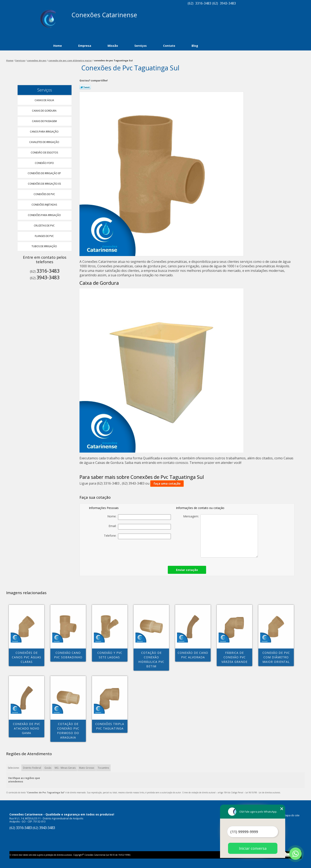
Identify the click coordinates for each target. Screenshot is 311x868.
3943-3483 (228, 3)
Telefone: (137, 536)
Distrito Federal (32, 768)
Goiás (48, 768)
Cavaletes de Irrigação (45, 142)
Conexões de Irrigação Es (45, 184)
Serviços (141, 46)
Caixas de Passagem (45, 121)
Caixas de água (45, 100)
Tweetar (85, 87)
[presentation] (142, 551)
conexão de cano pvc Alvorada (193, 655)
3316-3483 (203, 3)
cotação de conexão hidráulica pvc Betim (151, 659)
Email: (140, 527)
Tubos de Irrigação (45, 246)
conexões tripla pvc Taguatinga (110, 726)
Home (58, 46)
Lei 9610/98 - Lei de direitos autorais (263, 793)
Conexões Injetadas (45, 205)
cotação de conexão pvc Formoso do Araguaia (68, 731)
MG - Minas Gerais (65, 768)
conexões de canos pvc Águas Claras (27, 657)
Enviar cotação (187, 570)
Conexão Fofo (45, 163)
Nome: (139, 517)
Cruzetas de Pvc (45, 226)
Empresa (85, 46)
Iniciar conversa (253, 848)
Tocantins (103, 768)
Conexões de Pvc (45, 194)
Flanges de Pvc (45, 236)
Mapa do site (291, 815)
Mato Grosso (87, 768)
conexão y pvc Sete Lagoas (110, 655)
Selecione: (14, 768)
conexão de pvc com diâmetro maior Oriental (276, 657)
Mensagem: (221, 536)
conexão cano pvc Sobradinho (68, 655)
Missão (113, 46)
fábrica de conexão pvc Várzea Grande (234, 657)
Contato (169, 46)
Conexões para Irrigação (45, 215)
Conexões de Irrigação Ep (45, 173)
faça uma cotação (167, 483)
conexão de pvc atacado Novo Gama (27, 728)
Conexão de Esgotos (45, 153)
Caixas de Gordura (45, 111)
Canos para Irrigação (45, 132)
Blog (195, 46)
